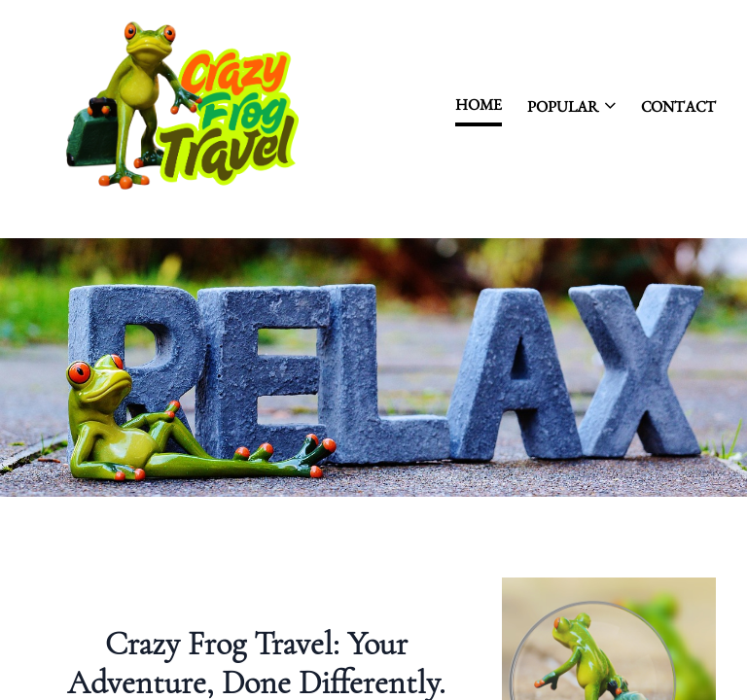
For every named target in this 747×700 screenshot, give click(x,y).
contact (678, 106)
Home (479, 105)
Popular (571, 106)
